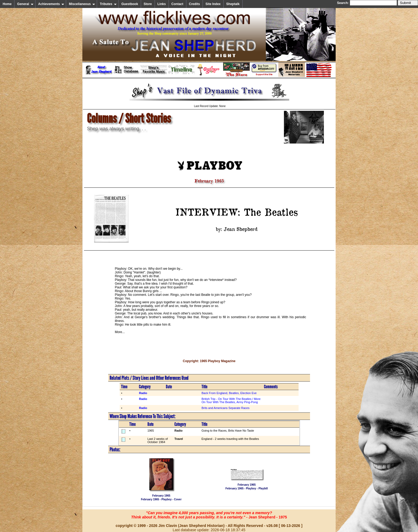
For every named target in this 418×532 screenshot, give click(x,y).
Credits (194, 4)
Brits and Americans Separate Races (226, 408)
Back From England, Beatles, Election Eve (229, 393)
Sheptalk (233, 4)
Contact (177, 4)
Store (148, 4)
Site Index (213, 4)
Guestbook (130, 4)
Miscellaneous (82, 4)
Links (162, 4)
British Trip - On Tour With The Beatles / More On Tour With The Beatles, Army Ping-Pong (231, 400)
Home (7, 4)
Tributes (108, 4)
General (25, 4)
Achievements (51, 4)
